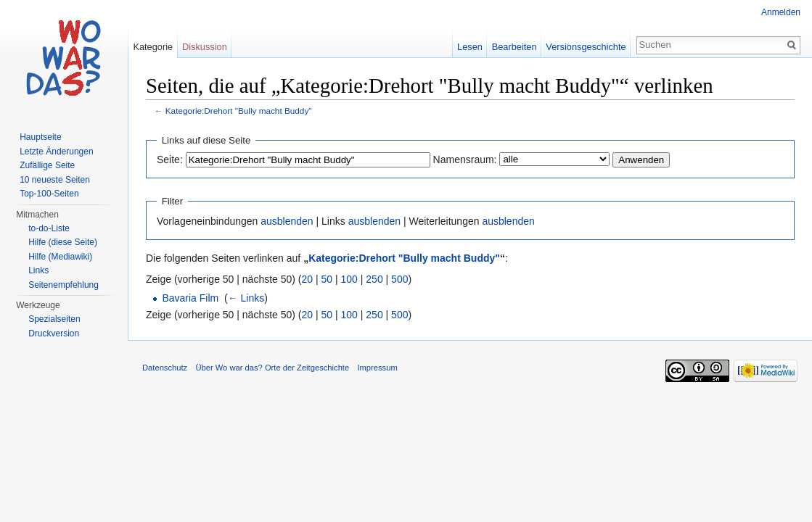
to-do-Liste (49, 228)
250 (374, 279)
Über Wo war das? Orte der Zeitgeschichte (272, 368)
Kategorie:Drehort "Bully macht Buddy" (239, 111)
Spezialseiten (54, 319)
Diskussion (205, 47)
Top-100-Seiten (49, 194)
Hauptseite (40, 137)
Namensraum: (465, 159)
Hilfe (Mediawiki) (60, 257)
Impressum (377, 368)
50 (327, 279)
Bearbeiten (514, 47)
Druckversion (54, 333)
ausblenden (287, 221)
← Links (246, 298)
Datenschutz (165, 368)
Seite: (170, 159)
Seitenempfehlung (63, 285)
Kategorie (153, 47)
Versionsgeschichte (586, 47)
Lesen (470, 47)
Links (38, 270)
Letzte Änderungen (56, 152)
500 (399, 279)
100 (349, 279)
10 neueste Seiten (55, 180)
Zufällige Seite (47, 165)
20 (308, 279)
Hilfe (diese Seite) (63, 242)
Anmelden (781, 12)
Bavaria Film (190, 298)
